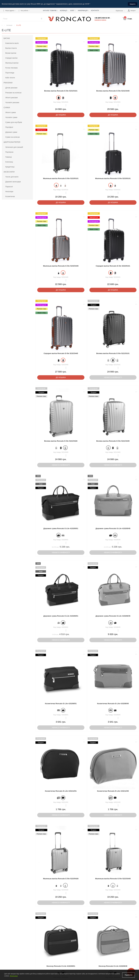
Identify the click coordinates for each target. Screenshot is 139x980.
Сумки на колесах (13, 137)
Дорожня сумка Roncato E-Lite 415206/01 (61, 616)
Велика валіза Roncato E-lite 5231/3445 (113, 91)
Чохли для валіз (12, 177)
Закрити (133, 4)
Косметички (10, 196)
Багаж (7, 38)
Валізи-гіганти (11, 48)
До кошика (61, 115)
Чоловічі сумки (11, 117)
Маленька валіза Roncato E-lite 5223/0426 (61, 878)
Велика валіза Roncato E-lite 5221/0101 (113, 353)
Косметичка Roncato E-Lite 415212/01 (61, 791)
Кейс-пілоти (10, 78)
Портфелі (9, 127)
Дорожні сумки (11, 132)
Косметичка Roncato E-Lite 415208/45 (113, 703)
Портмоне (9, 152)
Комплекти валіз (12, 43)
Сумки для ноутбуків (14, 122)
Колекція (9, 25)
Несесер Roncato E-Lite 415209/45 (113, 966)
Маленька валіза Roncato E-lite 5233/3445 (61, 266)
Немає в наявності (113, 377)
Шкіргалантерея (12, 142)
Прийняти (129, 975)
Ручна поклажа (11, 68)
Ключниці (9, 162)
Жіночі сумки (11, 112)
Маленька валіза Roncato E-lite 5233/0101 (113, 178)
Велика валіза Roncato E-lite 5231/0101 (61, 91)
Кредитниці (10, 167)
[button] (9, 10)
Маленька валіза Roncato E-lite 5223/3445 (113, 878)
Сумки (7, 107)
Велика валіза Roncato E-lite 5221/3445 (113, 441)
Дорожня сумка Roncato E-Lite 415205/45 (113, 528)
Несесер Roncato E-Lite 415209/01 (61, 966)
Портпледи (10, 73)
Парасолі (9, 186)
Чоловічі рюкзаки (12, 102)
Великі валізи (11, 53)
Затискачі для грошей (14, 147)
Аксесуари (9, 172)
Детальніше (14, 976)
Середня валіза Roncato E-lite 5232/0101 (113, 266)
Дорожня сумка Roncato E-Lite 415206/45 (113, 616)
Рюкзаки (8, 82)
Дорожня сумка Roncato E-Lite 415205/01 (61, 528)
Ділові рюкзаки (11, 87)
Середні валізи (11, 58)
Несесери (9, 191)
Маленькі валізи (12, 63)
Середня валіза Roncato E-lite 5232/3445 (61, 353)
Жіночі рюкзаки (11, 97)
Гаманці (9, 157)
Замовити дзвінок (100, 20)
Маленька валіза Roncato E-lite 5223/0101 (61, 178)
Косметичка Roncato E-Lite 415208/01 (61, 703)
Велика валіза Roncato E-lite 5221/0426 (61, 441)
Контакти (95, 10)
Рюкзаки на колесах (13, 92)
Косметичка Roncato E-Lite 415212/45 (113, 791)
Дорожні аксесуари (13, 182)
